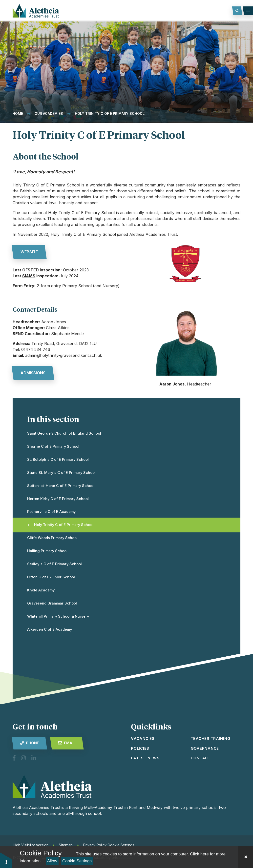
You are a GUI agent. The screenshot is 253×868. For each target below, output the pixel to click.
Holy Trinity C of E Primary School (110, 113)
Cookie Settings (77, 861)
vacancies (143, 739)
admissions (33, 373)
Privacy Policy (95, 845)
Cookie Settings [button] (121, 845)
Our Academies (49, 113)
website (29, 252)
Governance (205, 748)
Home (18, 113)
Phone (29, 743)
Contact (201, 758)
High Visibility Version (31, 845)
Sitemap (66, 845)
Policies (140, 748)
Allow (52, 861)
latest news (145, 758)
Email (67, 743)
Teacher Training (211, 739)
